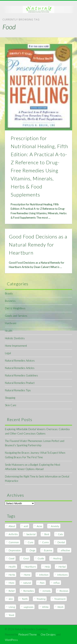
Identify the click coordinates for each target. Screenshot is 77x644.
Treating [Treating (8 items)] (41, 599)
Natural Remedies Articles (20, 368)
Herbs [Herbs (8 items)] (12, 575)
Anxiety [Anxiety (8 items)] (55, 526)
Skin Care (11, 405)
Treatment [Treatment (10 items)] (60, 599)
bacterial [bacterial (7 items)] (31, 534)
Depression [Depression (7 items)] (15, 550)
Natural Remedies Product (20, 383)
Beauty (9, 293)
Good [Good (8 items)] (11, 558)
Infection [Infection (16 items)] (44, 575)
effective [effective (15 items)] (66, 550)
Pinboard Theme (28, 634)
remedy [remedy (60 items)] (47, 591)
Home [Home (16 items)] (27, 575)
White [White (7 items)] (45, 607)
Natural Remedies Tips (18, 390)
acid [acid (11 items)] (26, 526)
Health (9, 331)
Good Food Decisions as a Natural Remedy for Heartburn (38, 245)
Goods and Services (16, 316)
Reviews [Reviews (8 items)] (64, 591)
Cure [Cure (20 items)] (30, 542)
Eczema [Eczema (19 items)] (48, 550)
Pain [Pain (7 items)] (42, 583)
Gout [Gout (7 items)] (26, 558)
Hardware (11, 323)
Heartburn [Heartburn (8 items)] (30, 567)
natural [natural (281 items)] (27, 583)
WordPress (11, 640)
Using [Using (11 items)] (12, 607)
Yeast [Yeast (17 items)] (11, 615)
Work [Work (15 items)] (60, 607)
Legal (8, 353)
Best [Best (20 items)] (47, 534)
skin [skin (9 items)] (11, 599)
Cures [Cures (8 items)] (45, 542)
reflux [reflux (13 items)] (57, 583)
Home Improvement (16, 346)
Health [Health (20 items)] (12, 567)
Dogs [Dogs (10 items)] (32, 550)
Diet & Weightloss (15, 308)
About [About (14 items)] (12, 526)
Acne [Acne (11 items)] (39, 526)
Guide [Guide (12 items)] (41, 558)
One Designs (48, 634)
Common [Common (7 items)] (14, 542)
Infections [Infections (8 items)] (62, 575)
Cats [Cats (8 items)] (60, 534)
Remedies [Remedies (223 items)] (29, 591)
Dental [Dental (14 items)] (61, 542)
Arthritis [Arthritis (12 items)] (13, 534)
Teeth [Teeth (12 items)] (25, 599)
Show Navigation (62, 37)
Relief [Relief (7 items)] (12, 591)
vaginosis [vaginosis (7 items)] (28, 607)
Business (10, 301)
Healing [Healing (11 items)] (57, 558)
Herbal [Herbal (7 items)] (62, 567)
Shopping (10, 398)
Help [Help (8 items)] (47, 567)
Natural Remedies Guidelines (21, 375)
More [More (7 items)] (11, 583)
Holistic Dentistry (15, 338)
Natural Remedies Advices (20, 361)
